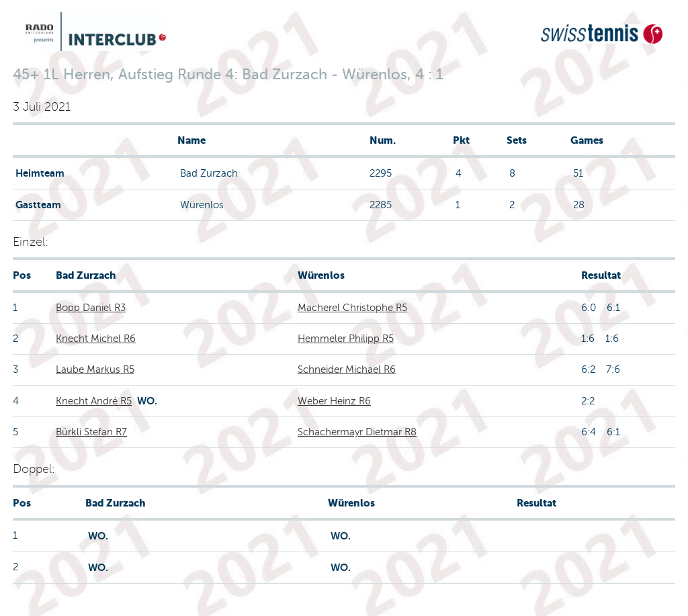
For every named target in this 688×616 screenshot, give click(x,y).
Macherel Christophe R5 (352, 308)
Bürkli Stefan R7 (91, 432)
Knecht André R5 (94, 401)
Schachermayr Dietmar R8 (357, 432)
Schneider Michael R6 (347, 369)
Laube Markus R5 (95, 369)
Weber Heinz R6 (334, 401)
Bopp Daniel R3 (91, 308)
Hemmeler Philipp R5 (346, 339)
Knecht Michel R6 (96, 339)
